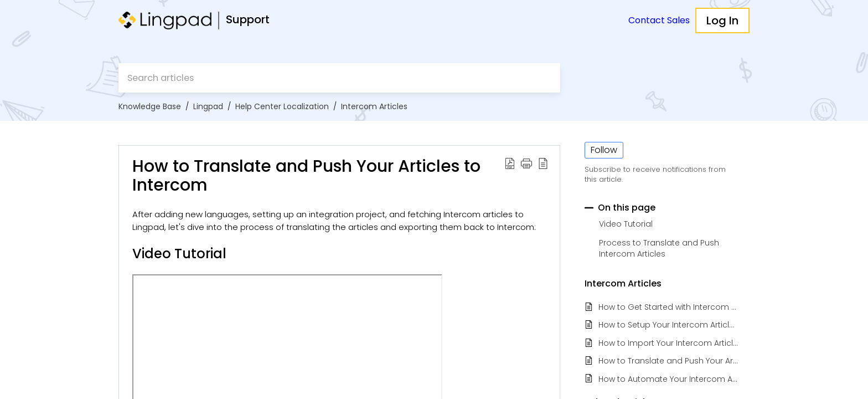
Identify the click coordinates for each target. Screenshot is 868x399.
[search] (339, 78)
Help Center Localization (282, 106)
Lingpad (208, 106)
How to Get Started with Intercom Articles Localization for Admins (668, 307)
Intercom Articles (374, 106)
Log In (722, 21)
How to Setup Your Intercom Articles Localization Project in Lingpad (668, 325)
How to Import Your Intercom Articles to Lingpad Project (668, 343)
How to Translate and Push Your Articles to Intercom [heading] (306, 176)
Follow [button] (604, 150)
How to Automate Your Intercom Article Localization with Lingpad (668, 379)
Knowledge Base (150, 106)
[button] (510, 163)
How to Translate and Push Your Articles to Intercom (668, 361)
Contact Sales (659, 20)
